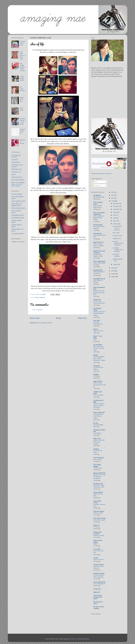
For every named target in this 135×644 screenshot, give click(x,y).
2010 (113, 271)
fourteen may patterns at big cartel (101, 173)
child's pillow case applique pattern (17, 205)
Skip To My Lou (99, 242)
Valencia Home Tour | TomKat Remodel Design (100, 314)
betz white (97, 320)
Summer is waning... (99, 535)
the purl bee (97, 589)
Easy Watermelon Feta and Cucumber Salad (99, 348)
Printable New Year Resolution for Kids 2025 (99, 293)
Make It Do (97, 438)
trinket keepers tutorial (22, 78)
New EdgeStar (97, 433)
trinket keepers (16, 162)
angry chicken (98, 381)
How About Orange (100, 518)
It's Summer (97, 376)
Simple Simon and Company (99, 252)
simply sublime (98, 492)
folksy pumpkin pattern (18, 208)
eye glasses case (16, 172)
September (116, 209)
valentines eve (117, 238)
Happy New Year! (98, 331)
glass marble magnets (18, 180)
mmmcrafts (97, 300)
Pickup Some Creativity (98, 533)
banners (14, 174)
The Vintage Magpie (97, 465)
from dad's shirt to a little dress (22, 55)
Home (59, 318)
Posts (95, 182)
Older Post (82, 318)
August (115, 212)
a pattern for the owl (22, 131)
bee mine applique (17, 194)
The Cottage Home (99, 261)
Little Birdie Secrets (97, 502)
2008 (113, 277)
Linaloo (96, 558)
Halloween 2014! (98, 513)
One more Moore (99, 511)
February (116, 224)
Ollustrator (74, 639)
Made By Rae (98, 234)
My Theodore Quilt (99, 197)
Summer (96, 544)
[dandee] (96, 449)
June (115, 215)
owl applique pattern (18, 234)
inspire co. (97, 525)
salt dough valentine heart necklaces (118, 250)
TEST (95, 339)
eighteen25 (97, 592)
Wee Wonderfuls (99, 458)
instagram (42, 297)
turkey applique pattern (18, 201)
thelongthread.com (99, 279)
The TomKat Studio (97, 309)
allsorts (96, 329)
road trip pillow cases (22, 43)
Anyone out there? (99, 559)
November (116, 206)
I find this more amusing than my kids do (100, 385)
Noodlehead (97, 195)
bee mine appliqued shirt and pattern (118, 243)
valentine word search (18, 242)
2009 (113, 274)
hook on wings (98, 459)
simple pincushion (17, 177)
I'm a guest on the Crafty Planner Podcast (98, 416)
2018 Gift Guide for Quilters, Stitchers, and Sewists (99, 405)
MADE (96, 355)
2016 (113, 192)
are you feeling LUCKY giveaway (117, 228)
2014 (113, 195)
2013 (113, 198)
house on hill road (99, 412)
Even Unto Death (98, 395)
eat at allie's (97, 549)
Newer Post (35, 318)
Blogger (87, 639)
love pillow (15, 160)
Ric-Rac (96, 423)
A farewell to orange (99, 520)
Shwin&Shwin (98, 270)
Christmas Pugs (98, 468)
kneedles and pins (99, 573)
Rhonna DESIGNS (99, 473)
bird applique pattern (18, 215)
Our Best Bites (98, 225)
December (116, 203)
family (37, 297)
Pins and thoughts (98, 425)
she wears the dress (22, 89)
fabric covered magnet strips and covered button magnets (18, 184)
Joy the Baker (98, 345)
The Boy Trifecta (99, 565)
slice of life (116, 233)
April (115, 218)
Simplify (96, 374)
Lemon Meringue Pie (99, 584)
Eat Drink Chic (98, 484)
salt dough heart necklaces (16, 156)
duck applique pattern (18, 218)
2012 (113, 201)
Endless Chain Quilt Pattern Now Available (99, 442)
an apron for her (117, 236)
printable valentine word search (22, 121)
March (115, 221)
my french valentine (116, 255)
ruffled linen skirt (22, 99)
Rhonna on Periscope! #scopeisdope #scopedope (100, 477)
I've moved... (97, 527)
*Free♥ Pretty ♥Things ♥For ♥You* (98, 597)
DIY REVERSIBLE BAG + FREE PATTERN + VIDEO (99, 359)
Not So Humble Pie (99, 582)
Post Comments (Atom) (45, 323)
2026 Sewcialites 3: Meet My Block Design (99, 218)
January (116, 264)
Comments (96, 185)
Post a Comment (38, 310)
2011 (113, 268)
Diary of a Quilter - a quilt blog (99, 213)
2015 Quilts (22, 109)
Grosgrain (97, 366)
